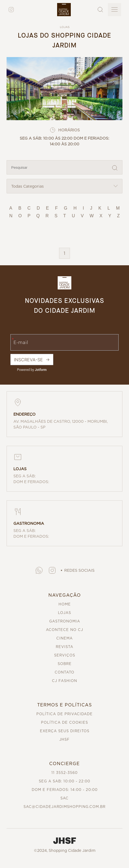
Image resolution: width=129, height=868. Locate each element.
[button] (39, 570)
